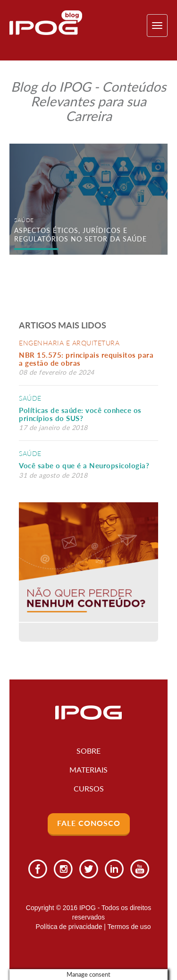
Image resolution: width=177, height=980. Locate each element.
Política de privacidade (69, 927)
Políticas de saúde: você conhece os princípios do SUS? (80, 414)
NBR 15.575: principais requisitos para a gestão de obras (86, 359)
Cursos (89, 788)
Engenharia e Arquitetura (69, 343)
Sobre (88, 751)
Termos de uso (129, 927)
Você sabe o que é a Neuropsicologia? (84, 465)
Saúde (30, 398)
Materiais (88, 769)
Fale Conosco (89, 823)
